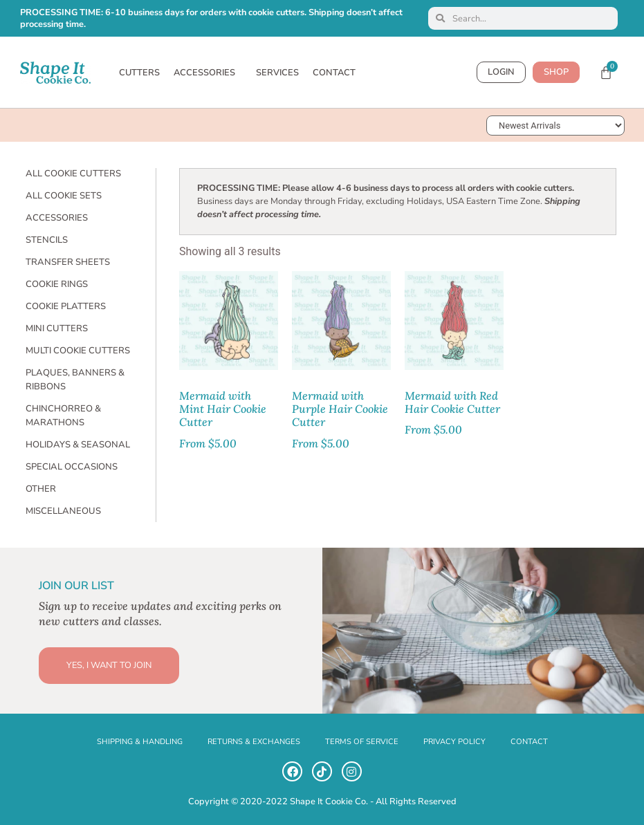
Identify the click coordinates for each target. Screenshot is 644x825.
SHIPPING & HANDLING (140, 742)
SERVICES (277, 73)
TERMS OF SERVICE (362, 742)
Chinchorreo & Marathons (63, 416)
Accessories (57, 218)
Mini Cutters (57, 328)
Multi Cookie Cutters (78, 351)
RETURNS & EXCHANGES (254, 742)
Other (41, 489)
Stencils (47, 240)
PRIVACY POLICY (454, 742)
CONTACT (334, 73)
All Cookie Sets (64, 196)
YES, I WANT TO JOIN (109, 665)
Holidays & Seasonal (78, 445)
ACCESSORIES (208, 73)
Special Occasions (72, 467)
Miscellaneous (63, 511)
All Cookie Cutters (73, 174)
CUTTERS (139, 73)
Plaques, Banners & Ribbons (75, 380)
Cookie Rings (57, 284)
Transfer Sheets (68, 262)
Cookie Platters (66, 306)
